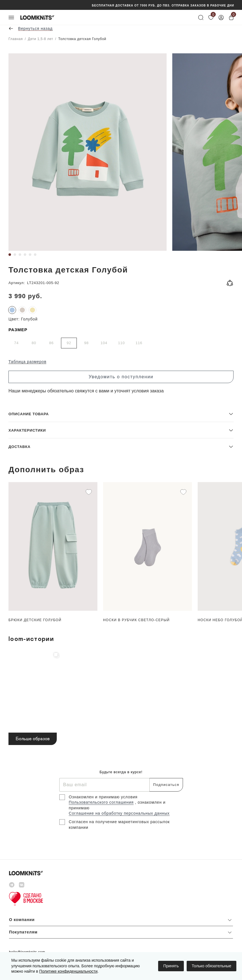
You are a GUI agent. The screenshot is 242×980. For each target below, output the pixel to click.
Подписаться (166, 785)
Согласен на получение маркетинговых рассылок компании (119, 825)
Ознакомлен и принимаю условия (103, 797)
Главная (16, 39)
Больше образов (33, 739)
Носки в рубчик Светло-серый (136, 620)
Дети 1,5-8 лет (41, 39)
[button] (121, 414)
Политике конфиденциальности (68, 971)
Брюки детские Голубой (35, 620)
